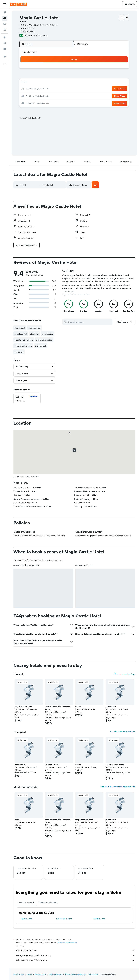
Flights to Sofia (26, 919)
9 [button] (65, 76)
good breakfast (21, 334)
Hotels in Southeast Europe (75, 974)
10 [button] (26, 83)
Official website (27, 32)
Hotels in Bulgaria (56, 974)
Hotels (29, 974)
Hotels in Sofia (99, 919)
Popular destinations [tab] (48, 902)
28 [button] (52, 96)
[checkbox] (27, 399)
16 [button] (65, 83)
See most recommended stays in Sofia (118, 787)
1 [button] (59, 70)
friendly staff (20, 328)
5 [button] (39, 76)
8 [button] (59, 76)
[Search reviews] (90, 322)
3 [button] (26, 76)
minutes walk (41, 346)
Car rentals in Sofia (64, 919)
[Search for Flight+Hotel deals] (5, 30)
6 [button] (46, 76)
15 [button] (59, 83)
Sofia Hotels (93, 974)
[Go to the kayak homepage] (18, 4)
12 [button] (39, 83)
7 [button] (52, 76)
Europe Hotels (40, 974)
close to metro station (24, 340)
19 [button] (39, 89)
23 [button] (65, 89)
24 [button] (26, 96)
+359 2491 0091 (27, 28)
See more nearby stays (125, 674)
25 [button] (32, 96)
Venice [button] (78, 707)
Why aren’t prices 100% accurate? (76, 960)
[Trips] (5, 56)
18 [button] (33, 89)
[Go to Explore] (5, 37)
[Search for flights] (5, 12)
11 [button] (32, 83)
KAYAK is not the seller (76, 950)
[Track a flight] (5, 43)
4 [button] (33, 76)
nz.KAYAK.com (19, 974)
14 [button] (52, 83)
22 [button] (59, 89)
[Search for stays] (5, 18)
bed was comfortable (23, 346)
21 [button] (52, 89)
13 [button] (46, 83)
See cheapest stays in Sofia (123, 732)
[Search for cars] (5, 24)
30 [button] (65, 96)
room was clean (34, 328)
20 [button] (45, 89)
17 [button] (26, 89)
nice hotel (34, 334)
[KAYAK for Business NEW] (5, 49)
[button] (5, 4)
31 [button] (26, 102)
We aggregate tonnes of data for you (76, 955)
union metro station (44, 340)
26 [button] (39, 96)
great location (48, 334)
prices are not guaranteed (67, 942)
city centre (19, 352)
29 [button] (59, 96)
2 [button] (65, 70)
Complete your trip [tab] (26, 902)
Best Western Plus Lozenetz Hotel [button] (57, 708)
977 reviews (42, 35)
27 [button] (46, 96)
